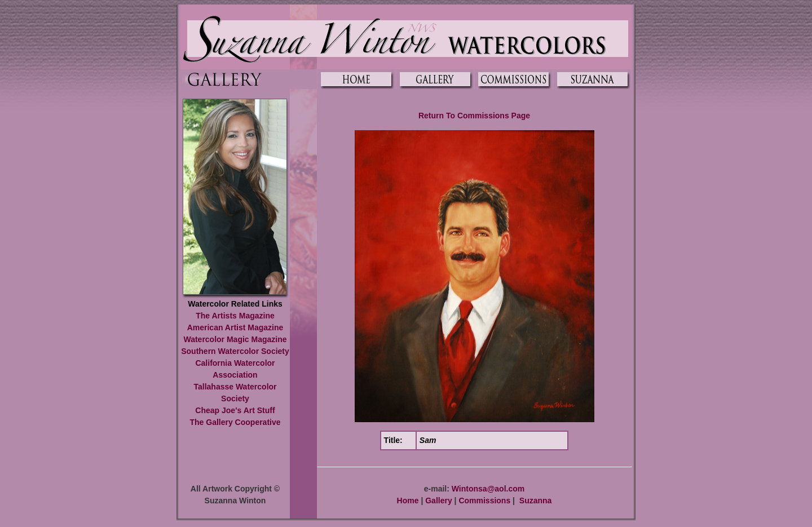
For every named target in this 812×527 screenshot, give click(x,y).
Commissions (484, 501)
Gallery (438, 501)
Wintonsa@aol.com (488, 489)
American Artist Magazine (235, 327)
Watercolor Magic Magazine (235, 339)
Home (408, 501)
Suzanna (536, 501)
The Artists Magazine (235, 316)
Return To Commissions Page (474, 116)
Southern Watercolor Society (235, 351)
